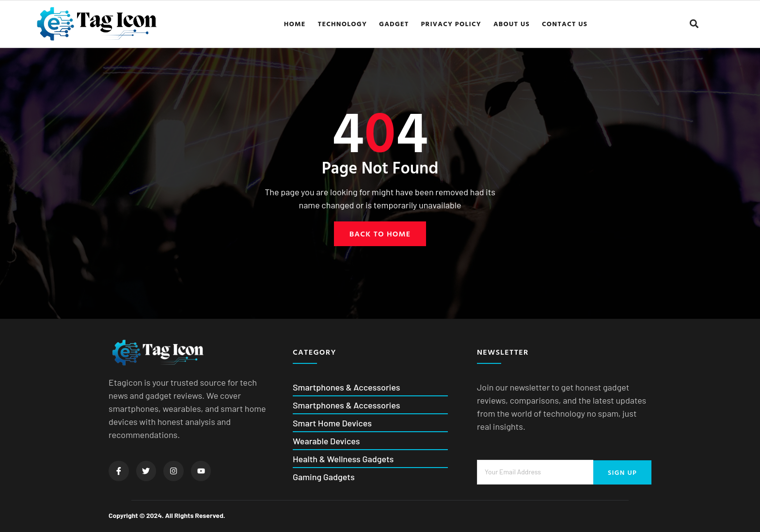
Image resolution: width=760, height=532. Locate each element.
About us (512, 23)
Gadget (394, 23)
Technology (343, 23)
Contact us (565, 23)
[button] (694, 23)
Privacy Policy (451, 23)
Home (295, 23)
